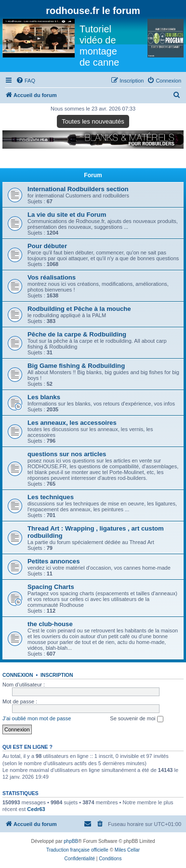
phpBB (71, 841)
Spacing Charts (51, 587)
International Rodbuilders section (78, 189)
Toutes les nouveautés (93, 121)
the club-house (50, 624)
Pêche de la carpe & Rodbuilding (77, 334)
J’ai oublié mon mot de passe (37, 718)
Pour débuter (47, 246)
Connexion (18, 675)
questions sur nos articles (67, 454)
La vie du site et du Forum (67, 215)
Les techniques (51, 497)
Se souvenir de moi (136, 719)
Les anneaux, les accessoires (72, 423)
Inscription (57, 675)
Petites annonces (53, 561)
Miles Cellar (127, 850)
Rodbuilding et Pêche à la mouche (79, 309)
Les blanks (44, 397)
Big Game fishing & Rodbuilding (76, 366)
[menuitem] (26, 81)
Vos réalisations (52, 277)
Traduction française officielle (77, 850)
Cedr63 (36, 809)
